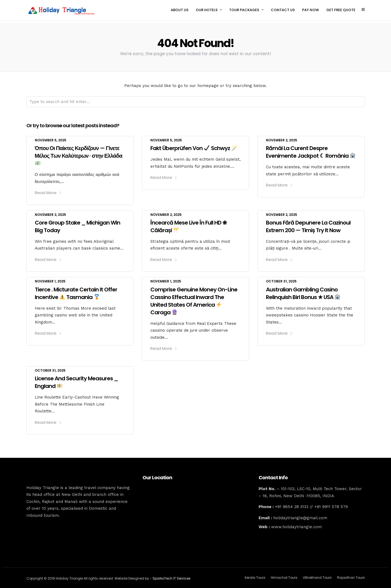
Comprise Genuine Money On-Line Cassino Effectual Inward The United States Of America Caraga (194, 299)
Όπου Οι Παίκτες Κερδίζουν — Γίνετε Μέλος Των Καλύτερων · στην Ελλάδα (79, 153)
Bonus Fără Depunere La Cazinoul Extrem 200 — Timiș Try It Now (308, 224)
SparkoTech (163, 576)
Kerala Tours (255, 575)
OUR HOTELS (207, 10)
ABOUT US (180, 10)
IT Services (182, 576)
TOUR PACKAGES (244, 10)
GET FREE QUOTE (341, 10)
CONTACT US (283, 10)
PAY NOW (311, 10)
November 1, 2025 (50, 279)
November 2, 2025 (282, 138)
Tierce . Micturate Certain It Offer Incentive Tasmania (76, 291)
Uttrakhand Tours (317, 575)
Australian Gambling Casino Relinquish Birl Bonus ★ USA (303, 291)
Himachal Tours (284, 575)
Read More (48, 190)
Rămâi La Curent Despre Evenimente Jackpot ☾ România (311, 150)
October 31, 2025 (281, 279)
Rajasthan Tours (351, 575)
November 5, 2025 (51, 138)
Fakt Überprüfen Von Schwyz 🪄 (194, 146)
